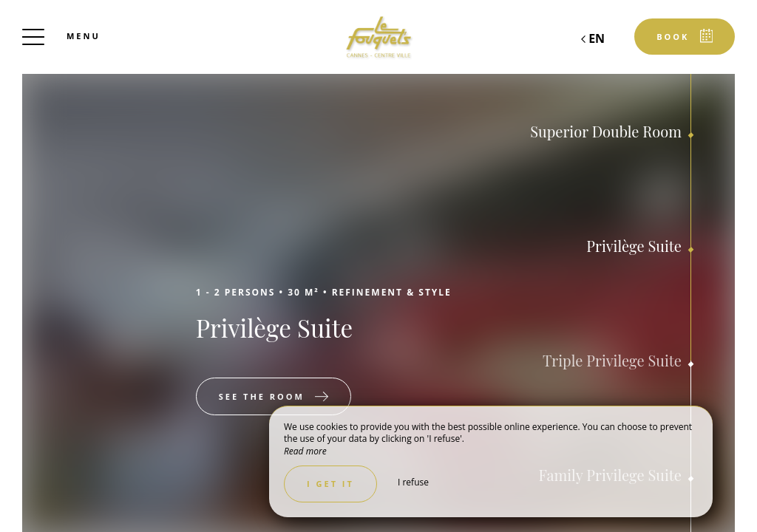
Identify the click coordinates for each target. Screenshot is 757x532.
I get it (330, 484)
